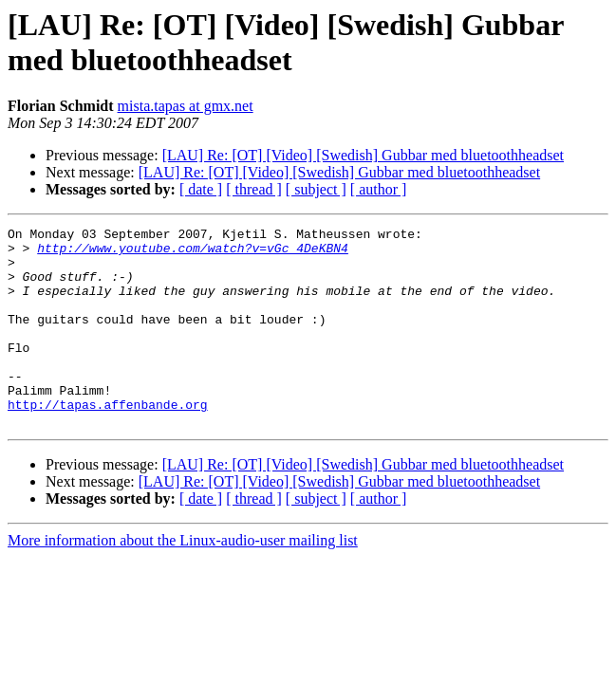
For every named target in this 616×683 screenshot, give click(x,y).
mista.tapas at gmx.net (186, 106)
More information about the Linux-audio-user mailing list (183, 580)
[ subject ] (316, 189)
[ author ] (379, 189)
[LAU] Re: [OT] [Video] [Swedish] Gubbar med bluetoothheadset (363, 155)
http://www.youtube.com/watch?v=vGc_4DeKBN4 (193, 253)
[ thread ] (254, 189)
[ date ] (201, 189)
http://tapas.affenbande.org (108, 441)
